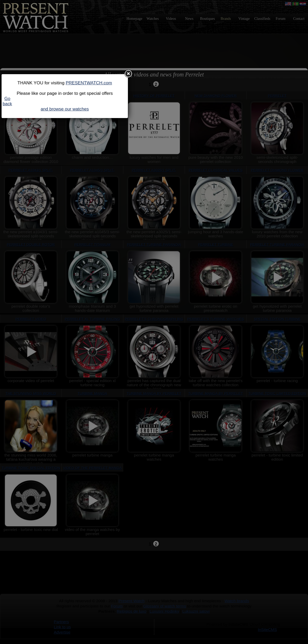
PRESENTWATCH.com (89, 83)
